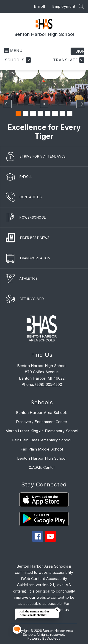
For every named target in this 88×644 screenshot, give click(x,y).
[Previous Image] (8, 104)
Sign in (80, 51)
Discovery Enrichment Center (42, 422)
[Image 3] (33, 113)
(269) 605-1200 (49, 384)
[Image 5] (48, 113)
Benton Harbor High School (42, 458)
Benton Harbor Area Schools (42, 413)
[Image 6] (55, 113)
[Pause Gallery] (44, 104)
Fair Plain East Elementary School (42, 440)
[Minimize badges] (12, 73)
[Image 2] (26, 113)
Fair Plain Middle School (42, 449)
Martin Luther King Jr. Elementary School (42, 431)
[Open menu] (13, 51)
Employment (64, 6)
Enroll (39, 6)
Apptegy (54, 638)
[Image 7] (62, 113)
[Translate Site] (68, 60)
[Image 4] (40, 113)
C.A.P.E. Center (42, 467)
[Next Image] (80, 104)
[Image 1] (18, 113)
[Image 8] (70, 113)
